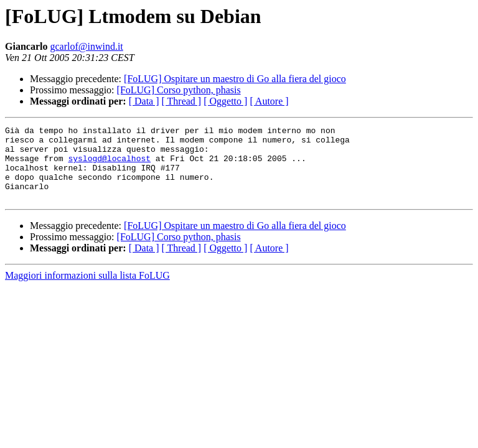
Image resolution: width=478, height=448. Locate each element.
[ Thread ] (182, 101)
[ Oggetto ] (225, 101)
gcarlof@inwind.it (86, 46)
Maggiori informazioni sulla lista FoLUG (87, 290)
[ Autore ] (269, 101)
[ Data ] (144, 101)
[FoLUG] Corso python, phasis (179, 90)
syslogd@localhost (109, 166)
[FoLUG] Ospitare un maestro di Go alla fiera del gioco (235, 79)
